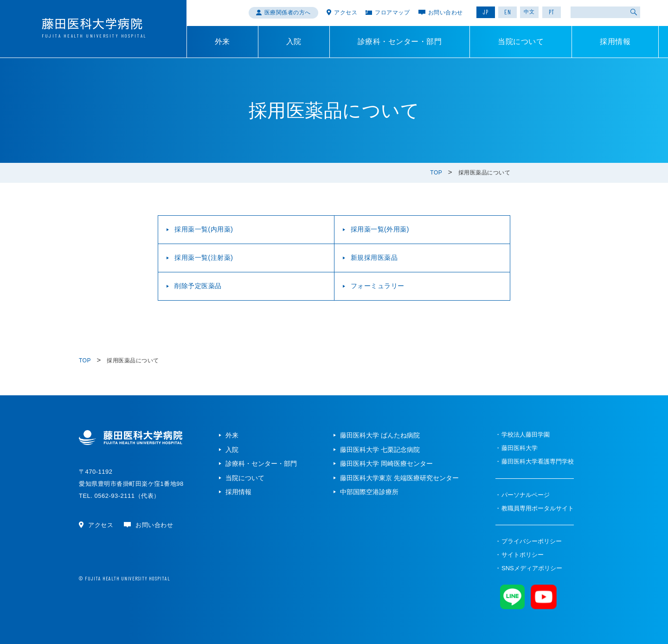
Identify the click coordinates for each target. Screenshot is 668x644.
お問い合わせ (446, 13)
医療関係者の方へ (288, 13)
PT (552, 12)
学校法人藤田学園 (526, 435)
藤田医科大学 (520, 448)
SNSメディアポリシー (532, 568)
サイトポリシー (523, 555)
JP (486, 12)
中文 (529, 12)
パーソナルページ (526, 495)
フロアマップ (392, 13)
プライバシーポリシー (532, 541)
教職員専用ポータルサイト (538, 508)
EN (508, 12)
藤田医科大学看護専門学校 (538, 461)
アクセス (346, 13)
